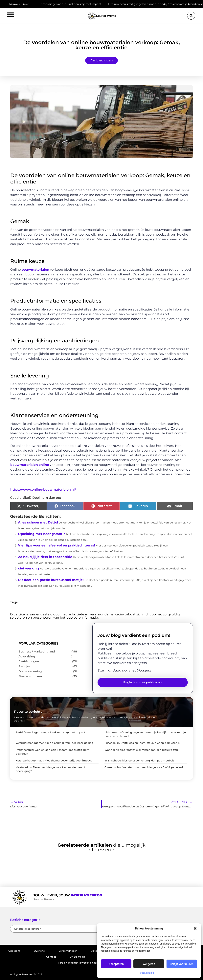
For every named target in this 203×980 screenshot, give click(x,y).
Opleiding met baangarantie (42, 534)
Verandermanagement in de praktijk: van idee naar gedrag (55, 743)
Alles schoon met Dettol (38, 522)
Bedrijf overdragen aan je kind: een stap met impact (70, 4)
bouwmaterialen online (30, 465)
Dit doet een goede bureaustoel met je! (51, 580)
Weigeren (149, 964)
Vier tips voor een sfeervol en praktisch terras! (57, 545)
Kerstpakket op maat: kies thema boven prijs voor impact (54, 761)
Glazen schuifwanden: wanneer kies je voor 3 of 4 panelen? (144, 767)
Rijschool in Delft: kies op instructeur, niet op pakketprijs (142, 743)
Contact (51, 957)
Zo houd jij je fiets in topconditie (45, 557)
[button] (195, 928)
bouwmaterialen (35, 270)
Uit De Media (77, 957)
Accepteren (116, 964)
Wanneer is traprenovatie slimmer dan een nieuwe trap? (142, 750)
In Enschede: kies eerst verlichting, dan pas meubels (139, 761)
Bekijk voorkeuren (182, 964)
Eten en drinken (30, 676)
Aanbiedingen (101, 60)
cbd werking (28, 568)
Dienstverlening (30, 671)
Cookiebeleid (147, 973)
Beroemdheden (68, 951)
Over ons (39, 951)
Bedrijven (25, 666)
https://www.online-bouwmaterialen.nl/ (43, 490)
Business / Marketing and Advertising (37, 654)
